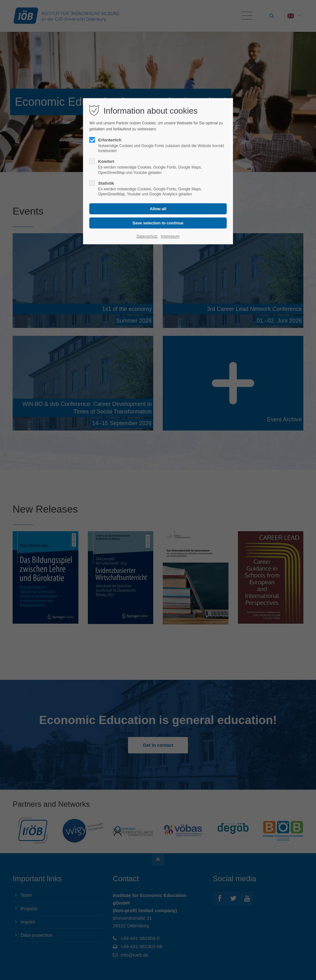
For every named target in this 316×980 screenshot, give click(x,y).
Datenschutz (147, 236)
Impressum (170, 236)
